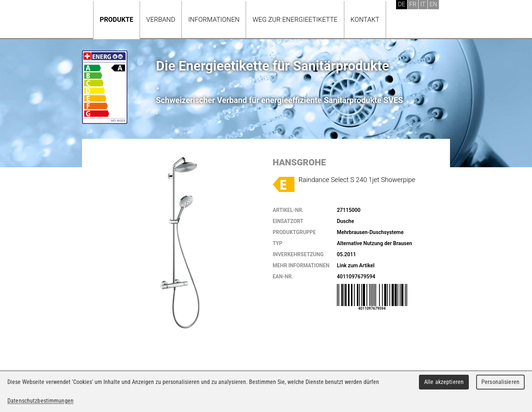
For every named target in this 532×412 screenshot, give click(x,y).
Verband (161, 19)
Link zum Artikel (356, 265)
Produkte (117, 19)
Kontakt (365, 19)
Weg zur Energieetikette (295, 19)
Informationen (214, 19)
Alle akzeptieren (444, 382)
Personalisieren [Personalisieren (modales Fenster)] (500, 382)
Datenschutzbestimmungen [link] (40, 401)
